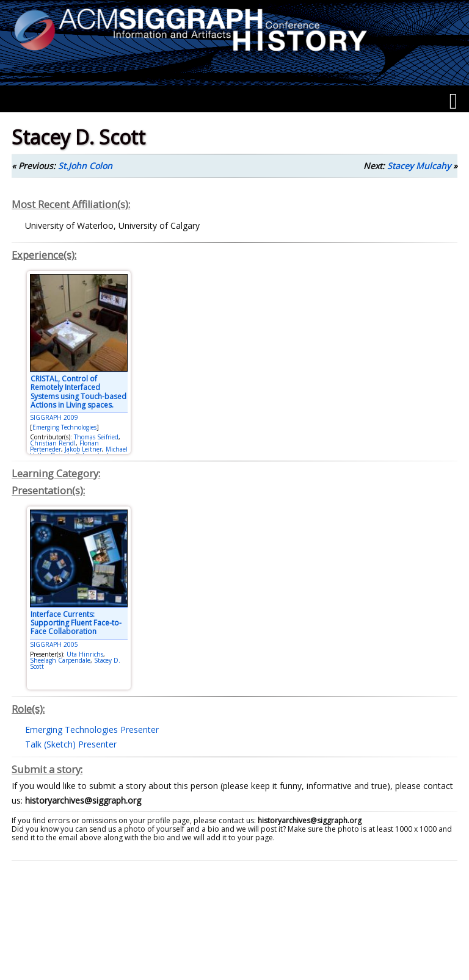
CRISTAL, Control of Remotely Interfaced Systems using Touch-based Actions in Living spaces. (78, 392)
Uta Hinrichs (85, 654)
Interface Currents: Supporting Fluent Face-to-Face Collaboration (76, 623)
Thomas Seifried (96, 437)
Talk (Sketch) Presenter (71, 744)
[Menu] (453, 101)
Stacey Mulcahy (419, 166)
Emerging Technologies (64, 427)
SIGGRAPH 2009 (54, 417)
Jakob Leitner (83, 449)
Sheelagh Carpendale (60, 660)
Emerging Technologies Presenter (92, 730)
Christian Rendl (53, 443)
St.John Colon (85, 166)
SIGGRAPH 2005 (54, 644)
